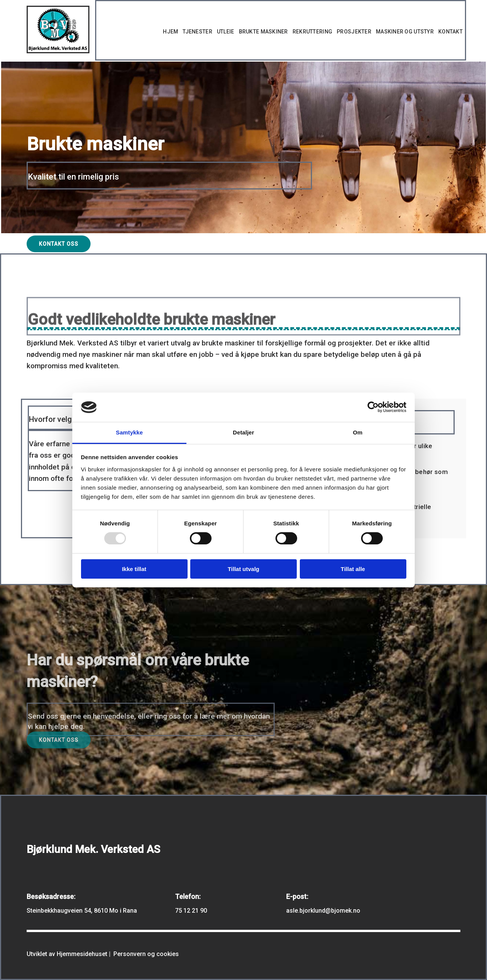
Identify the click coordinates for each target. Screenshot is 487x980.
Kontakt (450, 32)
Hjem (170, 32)
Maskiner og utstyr (405, 32)
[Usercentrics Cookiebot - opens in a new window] (373, 407)
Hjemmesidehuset (82, 954)
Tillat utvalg (243, 569)
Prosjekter (354, 32)
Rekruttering (312, 32)
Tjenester (197, 32)
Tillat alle (353, 569)
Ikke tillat (134, 569)
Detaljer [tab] (243, 432)
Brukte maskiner (263, 32)
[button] (59, 244)
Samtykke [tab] (130, 432)
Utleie (226, 32)
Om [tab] (357, 432)
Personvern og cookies (146, 954)
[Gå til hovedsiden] (58, 51)
